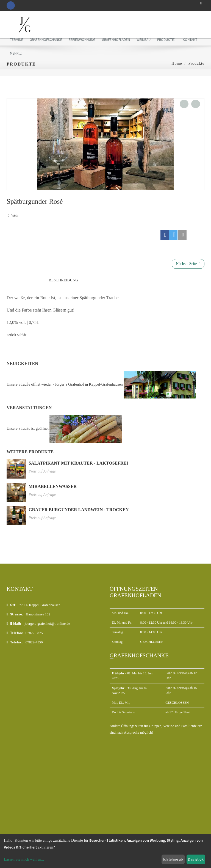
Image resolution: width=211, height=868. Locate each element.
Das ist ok (196, 859)
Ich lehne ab (173, 859)
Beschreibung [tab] (63, 280)
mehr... (16, 53)
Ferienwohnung (82, 40)
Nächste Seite (188, 264)
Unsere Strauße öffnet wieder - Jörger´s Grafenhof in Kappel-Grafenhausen (65, 384)
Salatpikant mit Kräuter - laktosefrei (78, 463)
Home (177, 63)
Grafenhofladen (116, 40)
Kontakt (190, 40)
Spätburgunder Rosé (35, 201)
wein (15, 216)
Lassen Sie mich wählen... (24, 859)
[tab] (162, 279)
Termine (16, 40)
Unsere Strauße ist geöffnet (28, 429)
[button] (165, 235)
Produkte (166, 40)
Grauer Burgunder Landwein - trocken (79, 510)
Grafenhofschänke (46, 40)
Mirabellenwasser (53, 486)
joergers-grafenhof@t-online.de (47, 624)
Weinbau (144, 40)
